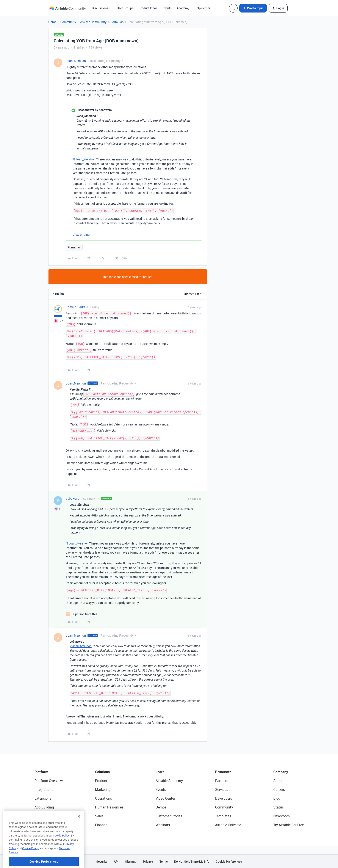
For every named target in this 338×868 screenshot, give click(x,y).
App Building (44, 807)
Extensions (43, 798)
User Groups (125, 8)
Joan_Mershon (76, 61)
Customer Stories (169, 816)
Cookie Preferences (229, 861)
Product (101, 781)
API (116, 861)
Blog (277, 798)
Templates (223, 816)
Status (279, 807)
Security (102, 861)
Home (52, 22)
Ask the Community (93, 22)
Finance (101, 825)
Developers (224, 798)
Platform (41, 772)
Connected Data (47, 825)
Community (68, 22)
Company (281, 772)
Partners (222, 781)
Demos (161, 807)
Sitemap (131, 861)
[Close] (79, 835)
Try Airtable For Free (289, 825)
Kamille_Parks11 (77, 307)
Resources (223, 772)
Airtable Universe (228, 825)
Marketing (103, 790)
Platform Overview (49, 781)
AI (36, 816)
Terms (164, 861)
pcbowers (72, 498)
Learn (160, 772)
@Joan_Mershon (84, 159)
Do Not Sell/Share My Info (192, 861)
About (278, 781)
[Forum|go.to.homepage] (67, 8)
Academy (183, 8)
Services (222, 790)
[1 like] (81, 614)
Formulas (117, 22)
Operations (103, 798)
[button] (253, 8)
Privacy (148, 861)
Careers (279, 790)
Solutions (102, 772)
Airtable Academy (169, 781)
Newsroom (282, 816)
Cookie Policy (61, 854)
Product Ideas (148, 8)
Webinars (163, 825)
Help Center (202, 8)
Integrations (44, 790)
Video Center (165, 798)
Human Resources (109, 807)
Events (167, 8)
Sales (99, 816)
